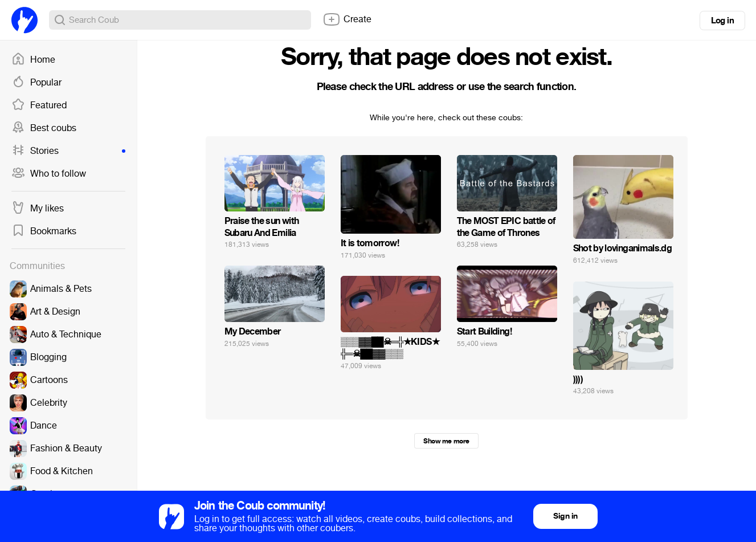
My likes (38, 209)
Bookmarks (44, 231)
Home (33, 60)
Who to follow (49, 174)
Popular (36, 83)
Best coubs (44, 128)
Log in (722, 21)
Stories (68, 151)
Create (347, 19)
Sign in (565, 516)
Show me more (446, 441)
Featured (39, 105)
